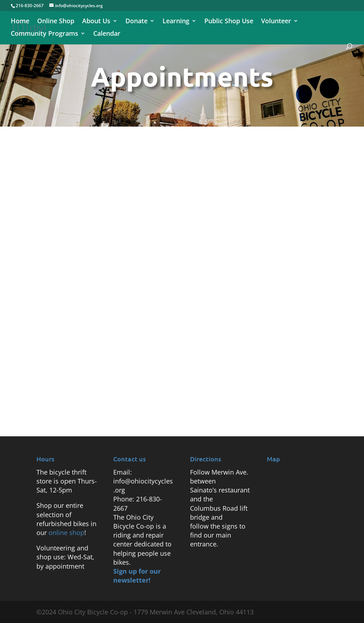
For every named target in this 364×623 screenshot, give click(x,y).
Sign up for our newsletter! (137, 576)
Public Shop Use (229, 22)
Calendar (107, 34)
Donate (136, 22)
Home (20, 22)
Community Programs (44, 34)
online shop (66, 533)
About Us (96, 22)
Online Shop (56, 22)
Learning (176, 22)
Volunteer (276, 22)
